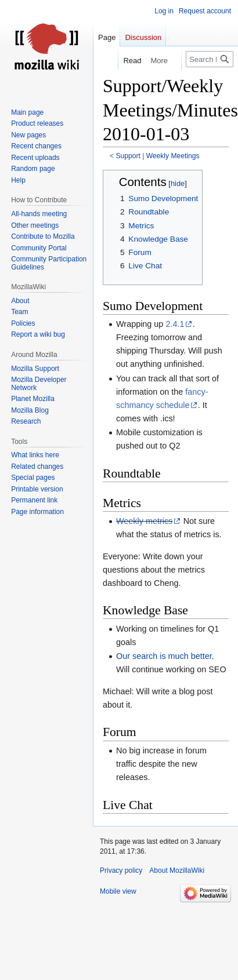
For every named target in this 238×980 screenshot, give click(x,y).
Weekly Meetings (173, 156)
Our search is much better (164, 656)
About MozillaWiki (177, 870)
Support (128, 156)
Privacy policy (121, 870)
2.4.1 (175, 324)
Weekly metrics (144, 521)
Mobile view (118, 891)
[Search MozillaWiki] (210, 59)
